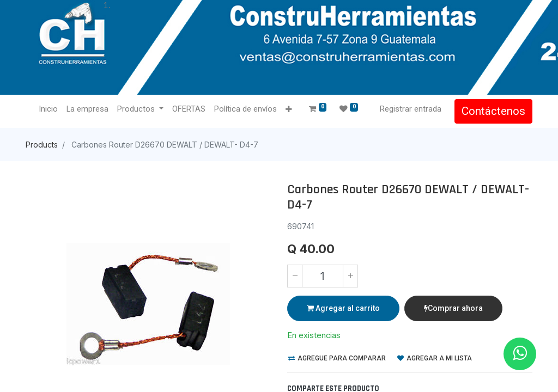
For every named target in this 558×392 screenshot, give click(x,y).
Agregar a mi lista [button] (435, 358)
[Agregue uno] (350, 276)
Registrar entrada (411, 109)
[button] (289, 110)
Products (42, 145)
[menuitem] (48, 109)
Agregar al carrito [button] (343, 308)
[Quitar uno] (295, 276)
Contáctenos (493, 111)
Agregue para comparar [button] (337, 358)
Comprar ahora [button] (453, 308)
